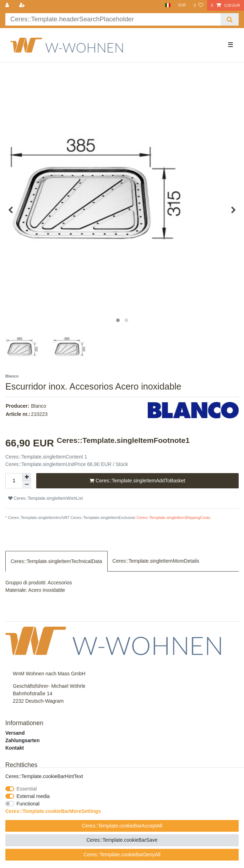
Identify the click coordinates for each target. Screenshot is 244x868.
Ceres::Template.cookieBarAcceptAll (122, 826)
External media (33, 796)
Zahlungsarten (22, 740)
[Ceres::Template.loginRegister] (22, 5)
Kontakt (15, 748)
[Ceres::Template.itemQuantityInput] (14, 481)
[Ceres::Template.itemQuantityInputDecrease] (27, 485)
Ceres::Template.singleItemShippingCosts (173, 518)
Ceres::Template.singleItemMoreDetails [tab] (156, 561)
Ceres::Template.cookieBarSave (122, 840)
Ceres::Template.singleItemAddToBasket (137, 481)
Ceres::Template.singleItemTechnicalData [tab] (56, 561)
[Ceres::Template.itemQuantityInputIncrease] (27, 477)
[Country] (167, 5)
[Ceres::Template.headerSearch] (230, 19)
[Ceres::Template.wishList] (198, 5)
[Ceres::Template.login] (8, 5)
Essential (27, 789)
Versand (15, 733)
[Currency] (182, 5)
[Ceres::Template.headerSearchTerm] (113, 19)
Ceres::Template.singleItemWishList (45, 498)
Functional (28, 804)
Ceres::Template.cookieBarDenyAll (122, 854)
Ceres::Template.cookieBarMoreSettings (53, 811)
